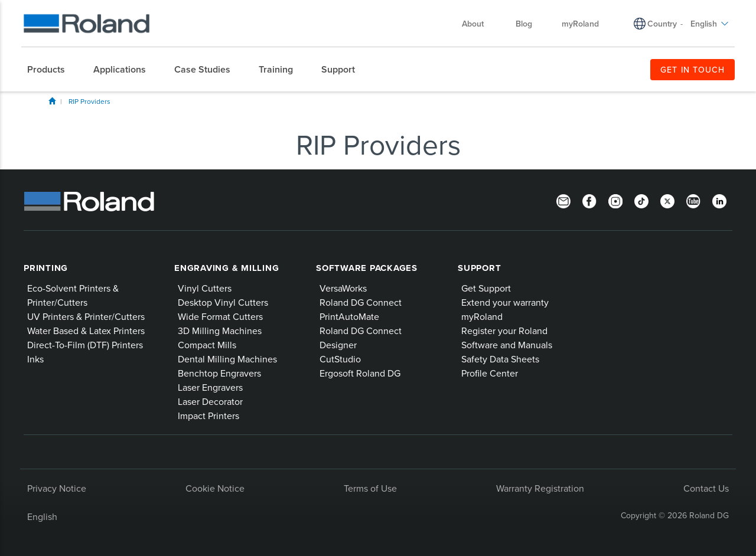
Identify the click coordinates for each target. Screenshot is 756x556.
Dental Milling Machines (227, 359)
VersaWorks (343, 288)
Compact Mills (207, 345)
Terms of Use (370, 488)
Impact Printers (208, 416)
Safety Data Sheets (500, 359)
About (479, 24)
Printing (46, 268)
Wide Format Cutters (220, 316)
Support (479, 268)
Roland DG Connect (361, 302)
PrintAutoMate (349, 316)
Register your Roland (504, 331)
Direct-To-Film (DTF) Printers (85, 345)
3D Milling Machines (220, 331)
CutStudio (340, 359)
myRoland (580, 24)
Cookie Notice (215, 488)
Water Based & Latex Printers (86, 331)
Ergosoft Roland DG (360, 373)
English (710, 24)
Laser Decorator (210, 401)
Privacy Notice (57, 488)
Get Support (486, 288)
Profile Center (490, 373)
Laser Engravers (210, 387)
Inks (35, 359)
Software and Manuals (507, 345)
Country (662, 24)
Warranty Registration (540, 488)
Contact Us (706, 488)
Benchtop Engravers (219, 373)
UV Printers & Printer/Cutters (86, 316)
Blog (524, 24)
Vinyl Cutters (205, 288)
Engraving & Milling (227, 268)
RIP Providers (89, 101)
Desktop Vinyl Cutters (223, 302)
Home (52, 101)
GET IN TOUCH (693, 70)
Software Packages (367, 268)
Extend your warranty (505, 302)
